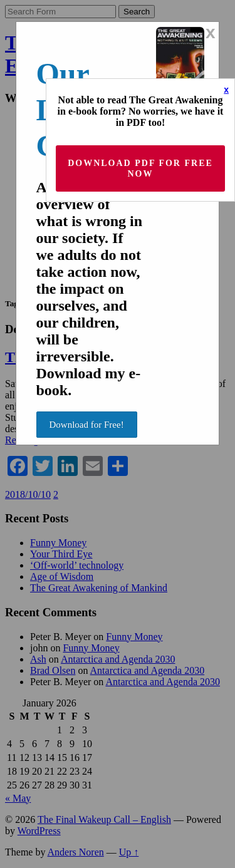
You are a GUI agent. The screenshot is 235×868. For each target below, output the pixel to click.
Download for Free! (87, 425)
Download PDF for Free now (140, 168)
